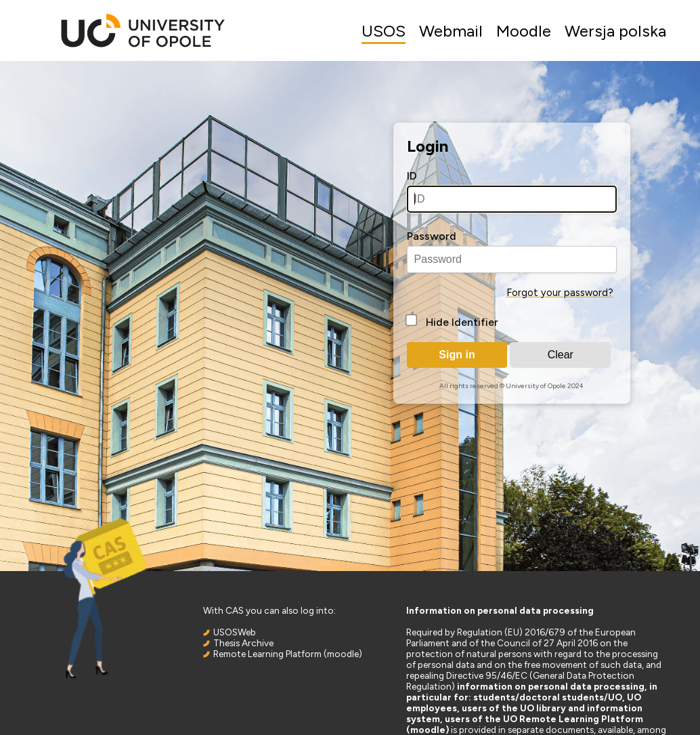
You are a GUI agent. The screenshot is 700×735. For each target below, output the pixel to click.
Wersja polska (615, 31)
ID (412, 176)
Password (432, 236)
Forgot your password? (560, 293)
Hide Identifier (462, 322)
